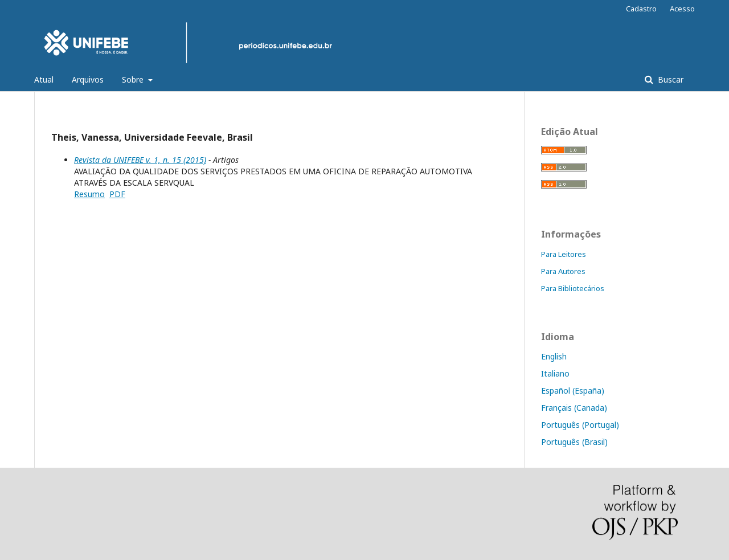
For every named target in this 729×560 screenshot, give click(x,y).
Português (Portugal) (580, 425)
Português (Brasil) (574, 442)
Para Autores (563, 271)
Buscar (669, 79)
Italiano (555, 373)
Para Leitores (564, 254)
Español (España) (573, 391)
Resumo (89, 194)
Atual (44, 79)
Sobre (134, 79)
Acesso (682, 9)
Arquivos (88, 79)
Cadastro (641, 9)
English (554, 356)
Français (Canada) (574, 408)
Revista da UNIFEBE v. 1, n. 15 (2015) (140, 160)
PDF (117, 194)
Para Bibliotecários (573, 288)
